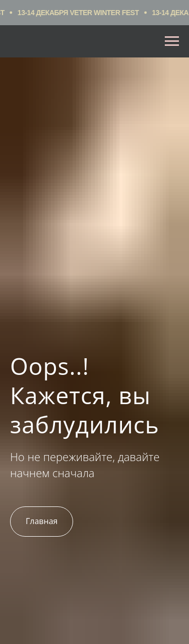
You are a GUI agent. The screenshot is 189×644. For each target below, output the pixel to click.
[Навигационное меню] (172, 41)
